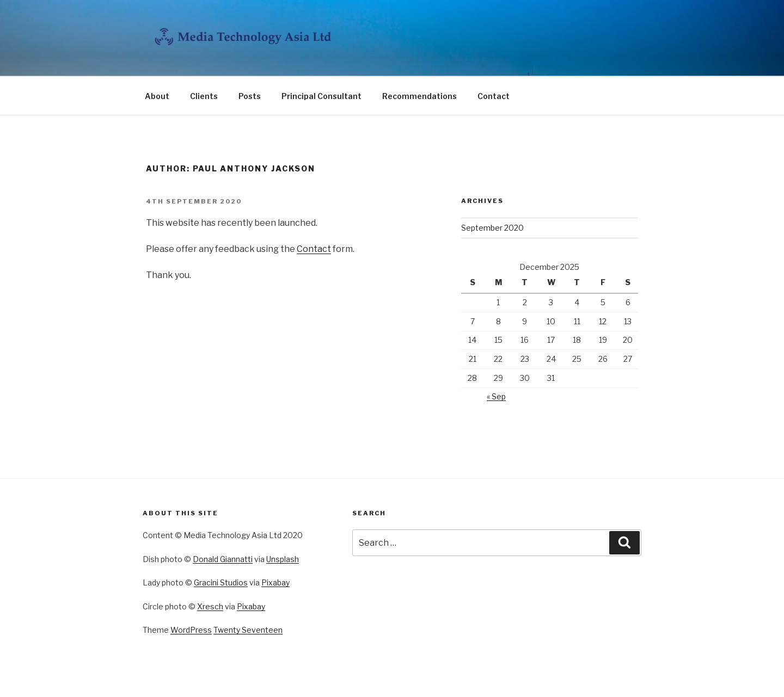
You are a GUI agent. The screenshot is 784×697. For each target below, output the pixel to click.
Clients (204, 96)
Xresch (210, 606)
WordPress (191, 630)
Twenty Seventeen (248, 630)
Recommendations (419, 96)
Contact (494, 96)
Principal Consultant (321, 96)
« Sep (496, 396)
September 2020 (492, 228)
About (157, 96)
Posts (250, 96)
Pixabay (275, 582)
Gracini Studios (221, 582)
